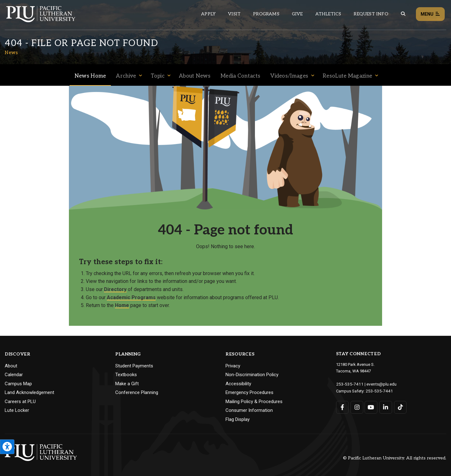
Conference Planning (137, 392)
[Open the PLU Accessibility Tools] (7, 447)
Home (122, 305)
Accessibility (238, 384)
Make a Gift (127, 384)
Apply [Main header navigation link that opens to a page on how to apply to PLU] (208, 14)
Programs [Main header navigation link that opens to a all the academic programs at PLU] (266, 14)
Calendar (14, 375)
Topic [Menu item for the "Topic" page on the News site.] (158, 76)
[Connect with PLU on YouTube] (371, 407)
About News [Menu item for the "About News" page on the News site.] (195, 76)
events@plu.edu (378, 384)
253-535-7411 (348, 384)
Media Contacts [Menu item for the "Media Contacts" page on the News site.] (240, 76)
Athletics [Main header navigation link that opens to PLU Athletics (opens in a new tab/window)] (328, 14)
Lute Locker (17, 410)
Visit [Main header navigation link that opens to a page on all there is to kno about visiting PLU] (234, 14)
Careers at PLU (20, 402)
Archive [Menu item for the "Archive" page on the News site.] (126, 76)
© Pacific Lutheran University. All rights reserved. (395, 458)
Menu (430, 14)
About (11, 366)
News (11, 53)
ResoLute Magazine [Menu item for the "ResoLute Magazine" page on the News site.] (347, 76)
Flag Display (238, 419)
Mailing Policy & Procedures (254, 402)
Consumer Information (249, 410)
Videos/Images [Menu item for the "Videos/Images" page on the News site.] (289, 76)
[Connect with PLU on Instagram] (357, 407)
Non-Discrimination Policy (252, 375)
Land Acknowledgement (29, 392)
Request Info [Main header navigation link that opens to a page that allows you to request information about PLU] (371, 14)
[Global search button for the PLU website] (403, 14)
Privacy (233, 366)
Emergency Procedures (249, 392)
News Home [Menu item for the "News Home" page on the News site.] (90, 76)
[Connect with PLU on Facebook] (342, 407)
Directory (115, 289)
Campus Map (18, 384)
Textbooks (126, 375)
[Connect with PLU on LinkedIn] (385, 407)
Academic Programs (131, 297)
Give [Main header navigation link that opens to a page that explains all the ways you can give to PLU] (297, 14)
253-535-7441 (378, 390)
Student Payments (134, 366)
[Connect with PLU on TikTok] (399, 407)
